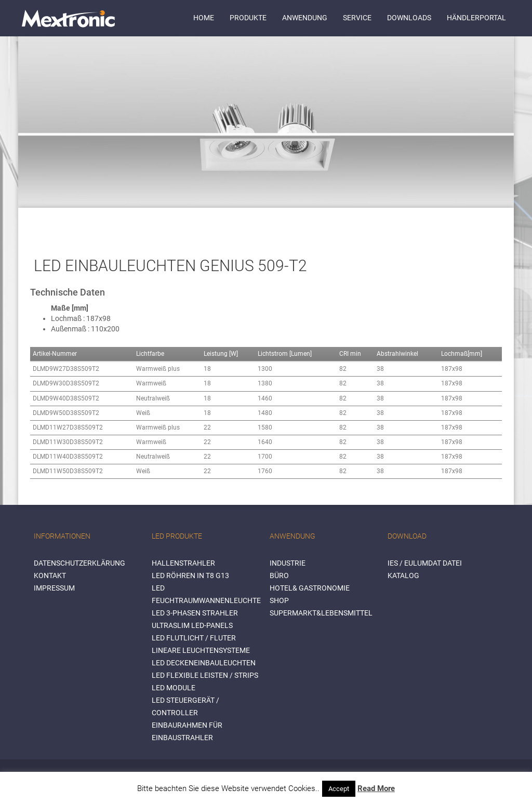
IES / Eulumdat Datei (425, 563)
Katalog (403, 576)
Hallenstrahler (183, 563)
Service (357, 18)
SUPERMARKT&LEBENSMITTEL (321, 613)
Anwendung (305, 18)
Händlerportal (476, 18)
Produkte (248, 18)
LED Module (174, 688)
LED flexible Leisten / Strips (205, 675)
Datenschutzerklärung (79, 563)
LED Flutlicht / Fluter (194, 638)
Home (204, 18)
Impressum (54, 588)
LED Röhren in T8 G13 (190, 576)
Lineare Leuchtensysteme (201, 650)
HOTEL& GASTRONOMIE (310, 588)
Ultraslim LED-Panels (192, 625)
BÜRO (279, 576)
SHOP (279, 600)
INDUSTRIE (288, 563)
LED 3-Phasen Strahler (195, 613)
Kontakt (50, 576)
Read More (376, 788)
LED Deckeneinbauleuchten (204, 663)
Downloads (409, 18)
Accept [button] (339, 789)
